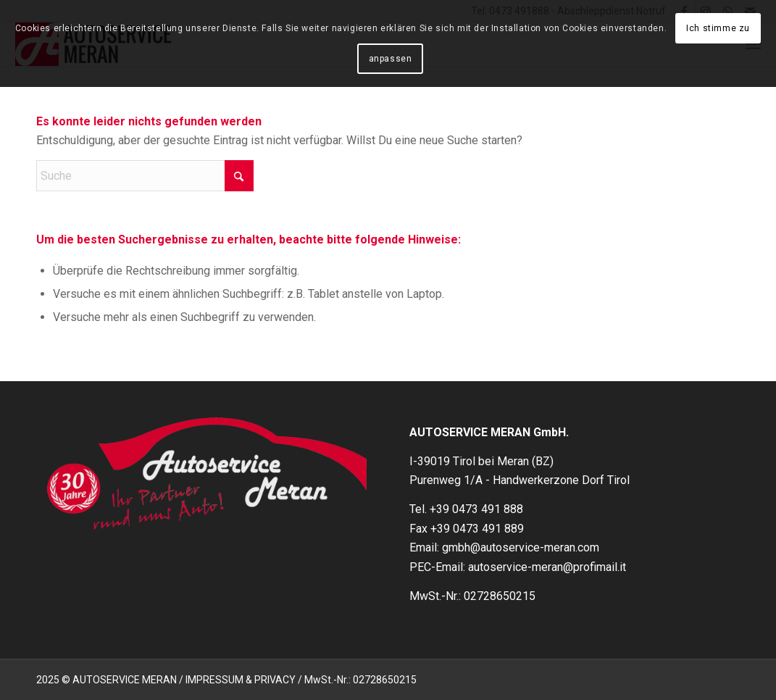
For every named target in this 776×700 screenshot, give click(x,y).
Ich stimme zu (718, 28)
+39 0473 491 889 (477, 529)
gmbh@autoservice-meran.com (521, 547)
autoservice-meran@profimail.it (547, 567)
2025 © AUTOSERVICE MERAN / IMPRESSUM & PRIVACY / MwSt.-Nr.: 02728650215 (226, 680)
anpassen (391, 59)
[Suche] (145, 176)
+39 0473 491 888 (476, 509)
